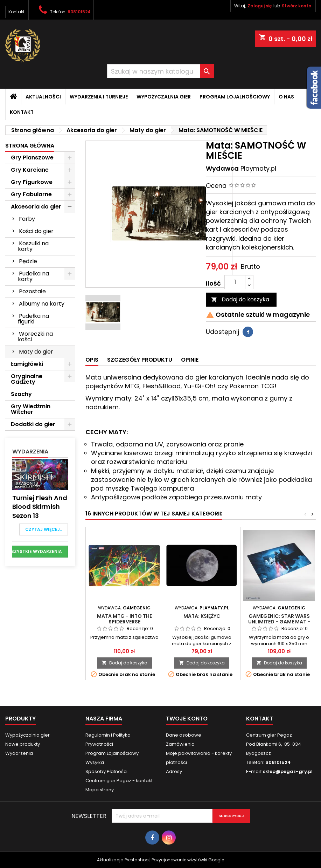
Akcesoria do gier (36, 207)
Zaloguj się (260, 6)
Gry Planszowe (32, 158)
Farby (27, 219)
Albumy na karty (42, 304)
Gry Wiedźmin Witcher (31, 409)
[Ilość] (235, 282)
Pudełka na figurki (33, 319)
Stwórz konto (296, 6)
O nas (286, 97)
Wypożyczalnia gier (164, 97)
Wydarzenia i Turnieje (99, 97)
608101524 (79, 12)
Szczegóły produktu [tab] (140, 360)
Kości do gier (36, 231)
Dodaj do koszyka (240, 299)
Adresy (174, 771)
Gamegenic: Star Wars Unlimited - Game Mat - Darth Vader (279, 622)
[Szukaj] (161, 71)
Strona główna (30, 146)
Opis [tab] (92, 360)
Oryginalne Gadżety (27, 379)
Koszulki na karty (33, 246)
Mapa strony (100, 790)
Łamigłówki (27, 364)
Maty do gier (36, 352)
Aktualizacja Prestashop (123, 860)
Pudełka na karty (33, 276)
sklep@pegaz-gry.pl (288, 771)
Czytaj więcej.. (44, 529)
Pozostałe (32, 291)
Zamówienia (180, 744)
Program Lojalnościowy (235, 97)
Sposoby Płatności (106, 771)
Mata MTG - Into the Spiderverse (124, 619)
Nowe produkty (23, 744)
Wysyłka (95, 762)
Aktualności (43, 97)
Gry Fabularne (31, 194)
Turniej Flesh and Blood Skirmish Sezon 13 (40, 507)
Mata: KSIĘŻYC (202, 616)
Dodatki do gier (33, 424)
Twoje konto (187, 719)
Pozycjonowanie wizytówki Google (188, 860)
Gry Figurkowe (32, 182)
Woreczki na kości (35, 337)
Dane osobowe (184, 735)
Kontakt (16, 12)
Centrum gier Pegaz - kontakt (119, 781)
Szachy (21, 394)
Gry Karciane (30, 170)
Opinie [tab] (190, 360)
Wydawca (222, 168)
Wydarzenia (30, 452)
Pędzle (28, 261)
